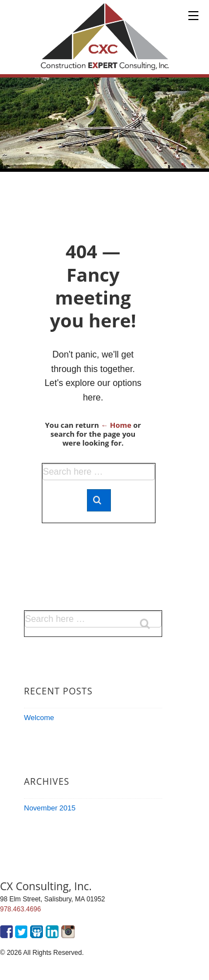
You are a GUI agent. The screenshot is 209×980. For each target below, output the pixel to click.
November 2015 (50, 808)
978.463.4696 (20, 909)
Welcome (39, 718)
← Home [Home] (116, 425)
